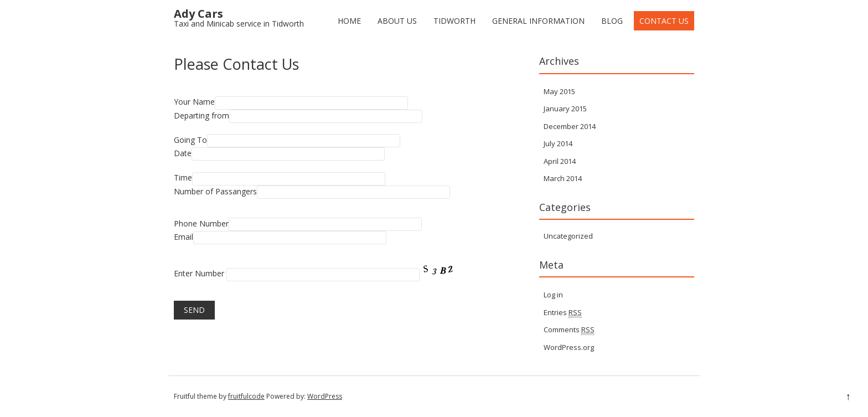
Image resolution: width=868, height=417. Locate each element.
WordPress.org (569, 347)
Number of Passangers (215, 191)
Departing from (201, 115)
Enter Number (199, 273)
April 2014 (560, 161)
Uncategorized (568, 236)
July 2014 (558, 143)
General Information (538, 21)
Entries (563, 313)
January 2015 (565, 109)
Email (184, 237)
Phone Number (201, 223)
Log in (553, 295)
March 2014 (563, 178)
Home (349, 21)
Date (183, 153)
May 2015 (559, 91)
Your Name (194, 102)
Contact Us (664, 21)
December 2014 (570, 126)
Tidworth (454, 21)
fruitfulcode (246, 396)
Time (183, 177)
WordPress (325, 396)
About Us (397, 21)
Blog (612, 21)
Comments (569, 330)
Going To (190, 140)
